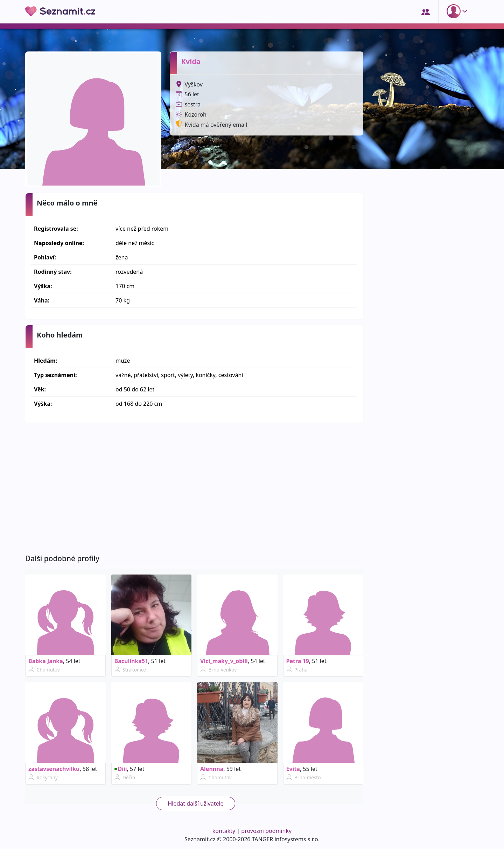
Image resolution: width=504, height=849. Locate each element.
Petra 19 (298, 661)
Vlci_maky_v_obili (224, 661)
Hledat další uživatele (195, 803)
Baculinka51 (131, 661)
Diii (121, 769)
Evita (293, 769)
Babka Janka (46, 661)
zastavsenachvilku (54, 769)
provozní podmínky (266, 831)
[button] (458, 11)
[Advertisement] (194, 488)
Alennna (212, 769)
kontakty (224, 831)
